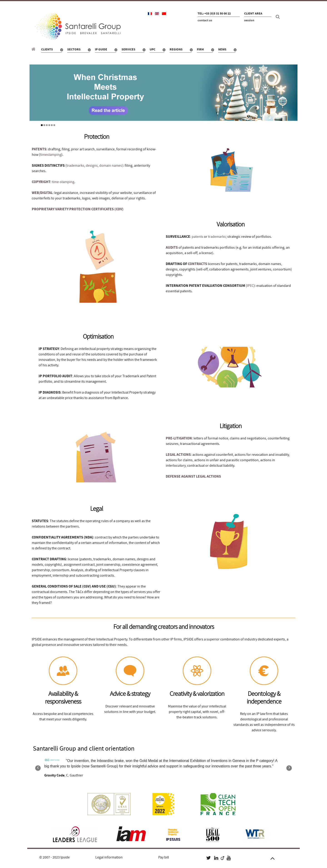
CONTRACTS (197, 264)
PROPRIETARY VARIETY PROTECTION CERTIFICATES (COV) (78, 209)
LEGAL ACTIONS (178, 455)
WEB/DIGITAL (42, 193)
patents (197, 237)
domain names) (111, 166)
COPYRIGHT (41, 182)
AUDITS (172, 248)
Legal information (109, 857)
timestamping (51, 155)
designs (92, 166)
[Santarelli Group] (34, 49)
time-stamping (63, 182)
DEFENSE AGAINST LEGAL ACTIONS (193, 476)
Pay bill (164, 857)
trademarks (75, 166)
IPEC (250, 286)
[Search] (278, 17)
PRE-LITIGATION (179, 438)
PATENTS (39, 149)
